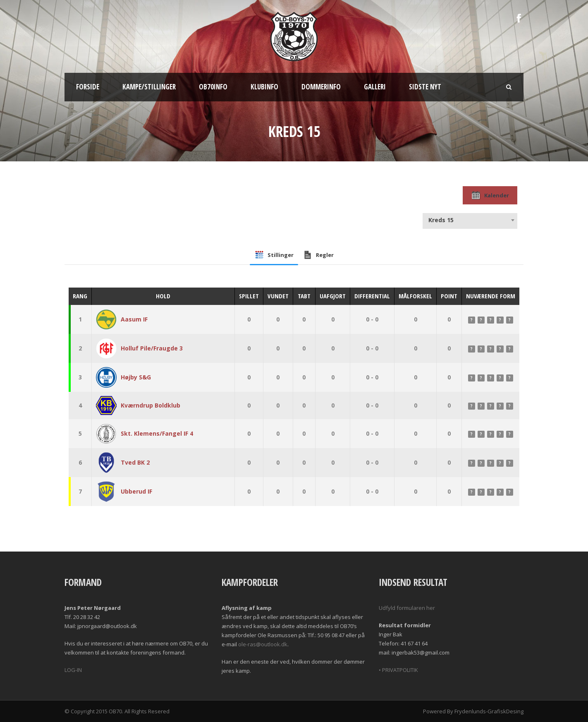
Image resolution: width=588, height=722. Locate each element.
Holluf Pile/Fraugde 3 (152, 348)
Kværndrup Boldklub (151, 405)
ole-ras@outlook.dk (263, 644)
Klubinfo (264, 87)
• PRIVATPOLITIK (398, 670)
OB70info (213, 87)
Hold (163, 296)
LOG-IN (73, 670)
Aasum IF (134, 319)
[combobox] (470, 220)
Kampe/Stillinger (149, 87)
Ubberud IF (136, 491)
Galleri (375, 87)
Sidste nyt (425, 87)
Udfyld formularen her (407, 608)
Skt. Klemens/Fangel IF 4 (157, 433)
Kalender (490, 195)
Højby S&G (136, 377)
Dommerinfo (321, 87)
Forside (88, 87)
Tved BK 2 (135, 462)
